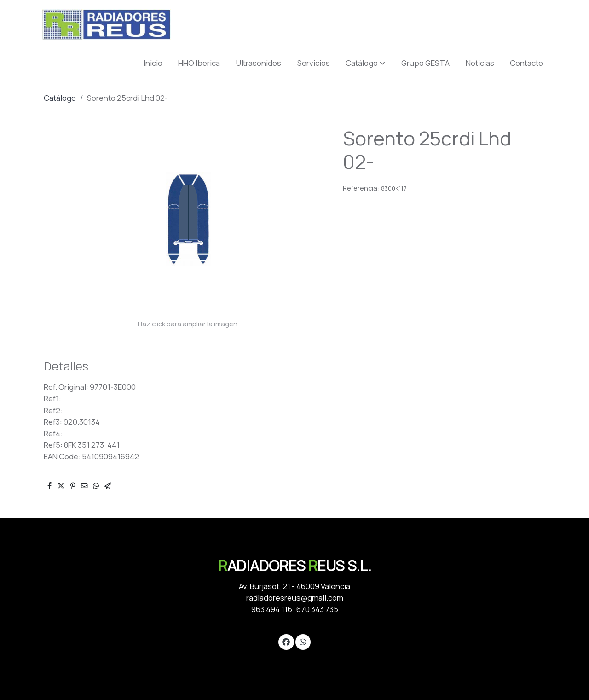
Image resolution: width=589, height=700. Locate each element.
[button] (365, 63)
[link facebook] (286, 641)
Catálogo (60, 98)
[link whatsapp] (303, 641)
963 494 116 (272, 609)
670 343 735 (317, 609)
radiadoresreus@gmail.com (295, 598)
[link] (106, 25)
